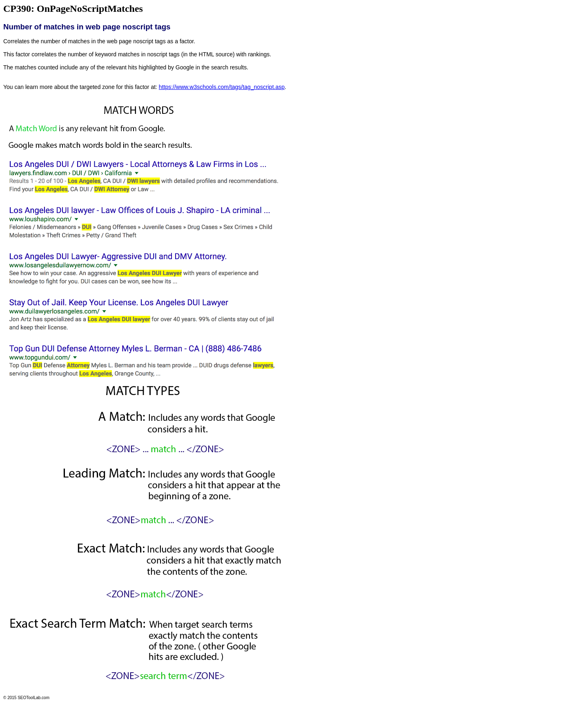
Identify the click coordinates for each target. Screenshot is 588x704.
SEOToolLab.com (33, 698)
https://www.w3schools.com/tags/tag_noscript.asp (222, 87)
